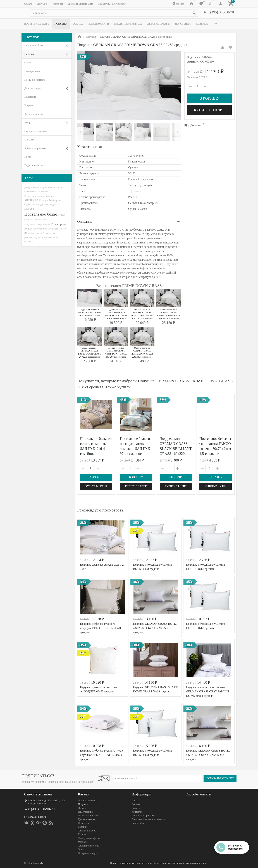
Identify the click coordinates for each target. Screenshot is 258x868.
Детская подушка (33, 237)
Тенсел (62, 215)
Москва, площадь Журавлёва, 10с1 (47, 801)
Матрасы (29, 140)
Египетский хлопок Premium (39, 196)
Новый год (30, 229)
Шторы (28, 123)
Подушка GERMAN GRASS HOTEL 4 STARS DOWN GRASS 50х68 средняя (155, 628)
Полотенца (183, 24)
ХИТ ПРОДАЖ (33, 200)
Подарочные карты (34, 165)
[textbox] (114, 13)
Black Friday (60, 229)
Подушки (61, 24)
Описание (85, 221)
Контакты (58, 4)
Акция (45, 200)
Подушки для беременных (37, 224)
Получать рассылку (220, 778)
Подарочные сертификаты (112, 4)
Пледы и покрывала (128, 24)
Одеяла (78, 24)
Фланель (29, 242)
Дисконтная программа (81, 4)
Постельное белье (37, 24)
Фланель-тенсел (50, 237)
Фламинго (42, 229)
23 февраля (59, 224)
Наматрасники (99, 24)
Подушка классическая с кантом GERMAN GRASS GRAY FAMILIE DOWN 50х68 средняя (208, 691)
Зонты (28, 157)
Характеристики (90, 147)
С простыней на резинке (36, 192)
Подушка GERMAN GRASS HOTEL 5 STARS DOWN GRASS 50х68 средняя (208, 755)
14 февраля (55, 200)
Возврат (136, 808)
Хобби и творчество (35, 148)
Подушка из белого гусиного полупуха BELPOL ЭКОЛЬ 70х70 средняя (100, 628)
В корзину (209, 98)
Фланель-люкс (31, 220)
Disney (43, 220)
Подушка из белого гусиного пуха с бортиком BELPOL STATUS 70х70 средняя (102, 755)
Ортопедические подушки (46, 205)
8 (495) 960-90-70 (221, 12)
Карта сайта (138, 823)
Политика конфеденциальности (148, 819)
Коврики (202, 24)
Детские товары (158, 24)
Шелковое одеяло (33, 233)
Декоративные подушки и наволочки (43, 187)
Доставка (42, 4)
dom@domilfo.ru (37, 817)
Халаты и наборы (34, 114)
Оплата (28, 4)
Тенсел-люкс (49, 233)
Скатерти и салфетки (35, 131)
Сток (50, 229)
